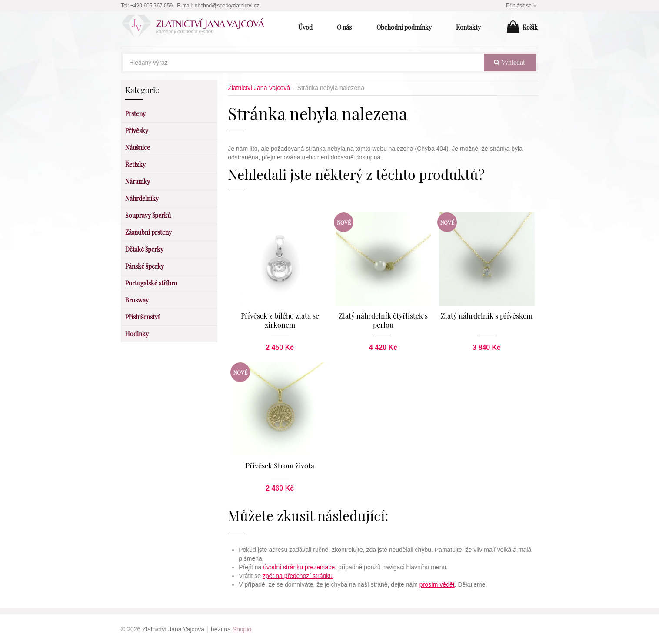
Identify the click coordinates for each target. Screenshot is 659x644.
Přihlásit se (522, 6)
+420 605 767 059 (151, 6)
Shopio (242, 629)
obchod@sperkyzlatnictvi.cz (227, 6)
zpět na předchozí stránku (298, 576)
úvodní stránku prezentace (299, 567)
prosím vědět (437, 584)
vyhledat (509, 62)
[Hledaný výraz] (303, 63)
